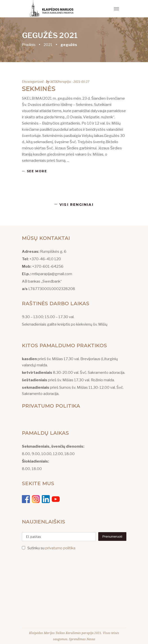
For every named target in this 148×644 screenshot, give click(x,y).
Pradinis (29, 45)
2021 (48, 45)
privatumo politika (60, 548)
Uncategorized (33, 82)
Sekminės (39, 89)
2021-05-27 (81, 82)
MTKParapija (61, 82)
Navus (91, 639)
